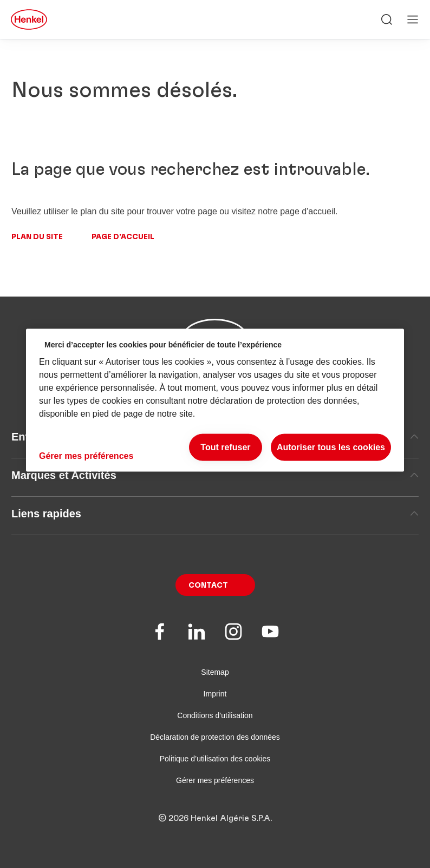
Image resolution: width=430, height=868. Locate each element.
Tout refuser (225, 447)
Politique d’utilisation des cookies (215, 759)
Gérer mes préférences (215, 780)
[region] (215, 400)
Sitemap (215, 672)
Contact (208, 586)
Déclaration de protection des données (215, 737)
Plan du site (37, 237)
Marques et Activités (215, 475)
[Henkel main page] (29, 19)
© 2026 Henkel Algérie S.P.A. (215, 818)
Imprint (215, 694)
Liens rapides (215, 514)
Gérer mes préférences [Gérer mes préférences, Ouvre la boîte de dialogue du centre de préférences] (86, 456)
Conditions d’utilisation (215, 715)
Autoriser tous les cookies (331, 447)
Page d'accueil (123, 237)
